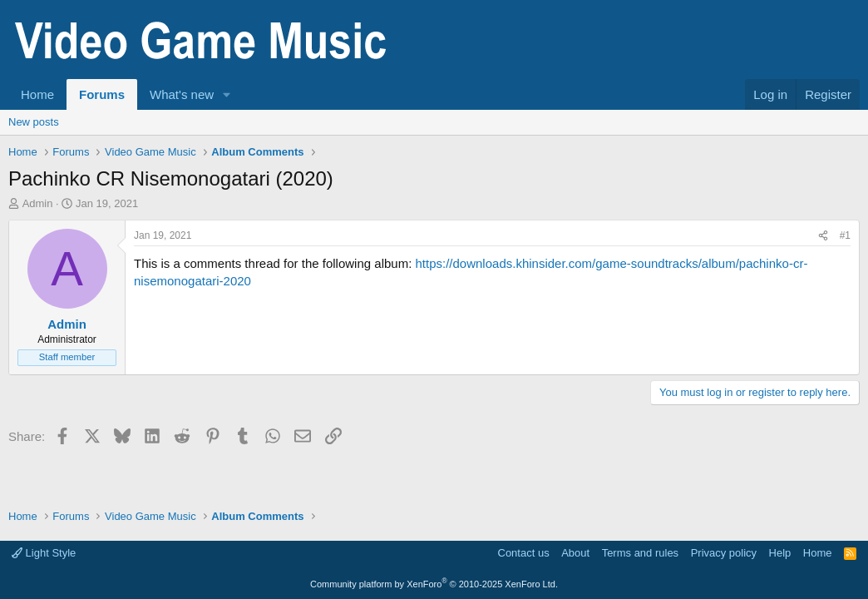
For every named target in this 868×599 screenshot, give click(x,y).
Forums (102, 94)
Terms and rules (640, 553)
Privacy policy (724, 553)
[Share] (823, 236)
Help (780, 553)
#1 (845, 235)
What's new (182, 94)
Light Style (44, 553)
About (575, 553)
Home (37, 94)
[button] (227, 94)
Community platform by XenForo (434, 584)
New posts (34, 122)
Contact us (524, 553)
